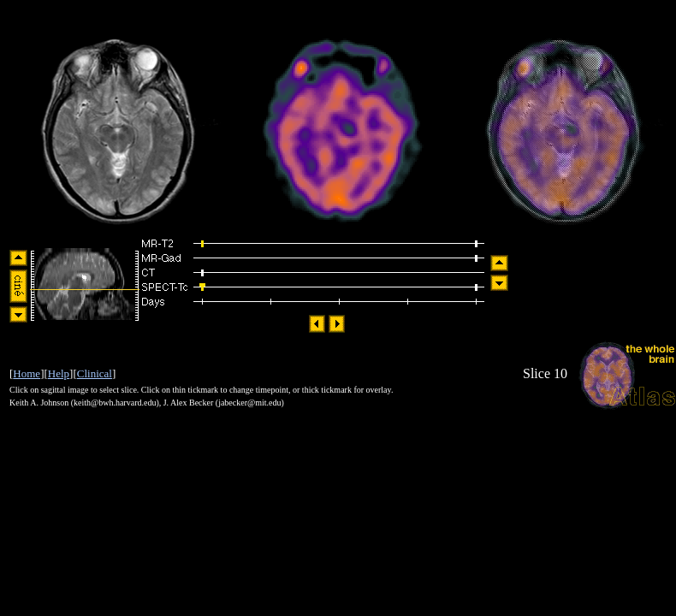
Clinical (95, 373)
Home (27, 373)
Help (59, 373)
